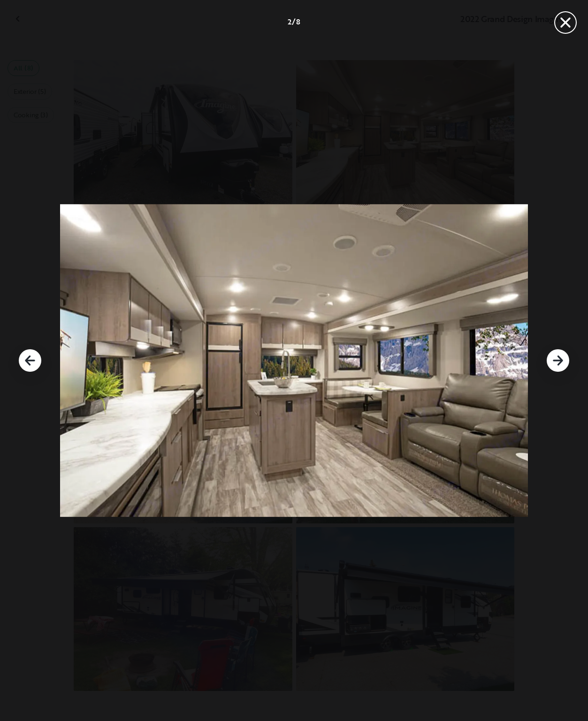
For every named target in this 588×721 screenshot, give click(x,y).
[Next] (558, 360)
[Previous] (30, 360)
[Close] (565, 23)
